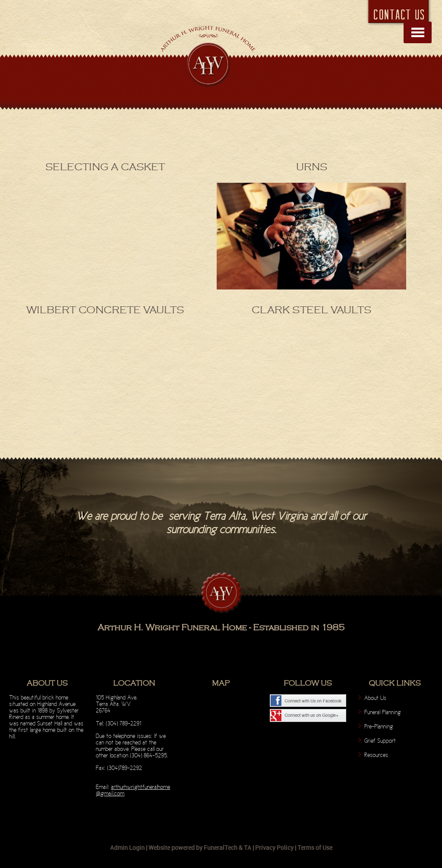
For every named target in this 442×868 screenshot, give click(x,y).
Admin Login (127, 847)
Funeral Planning (383, 712)
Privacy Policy (274, 847)
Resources (376, 755)
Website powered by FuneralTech (193, 847)
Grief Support (380, 741)
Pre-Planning (379, 727)
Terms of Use (315, 847)
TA (248, 847)
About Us (375, 698)
